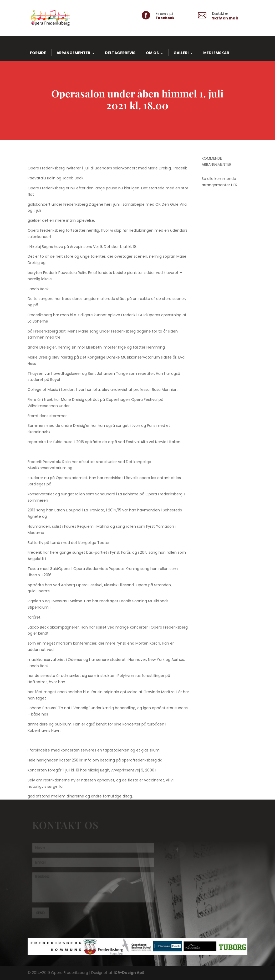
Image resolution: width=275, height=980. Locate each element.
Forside (38, 53)
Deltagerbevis (120, 53)
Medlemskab (216, 53)
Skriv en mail (225, 18)
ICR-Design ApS (129, 973)
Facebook (165, 18)
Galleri (181, 53)
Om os (152, 53)
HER (234, 185)
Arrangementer (73, 53)
